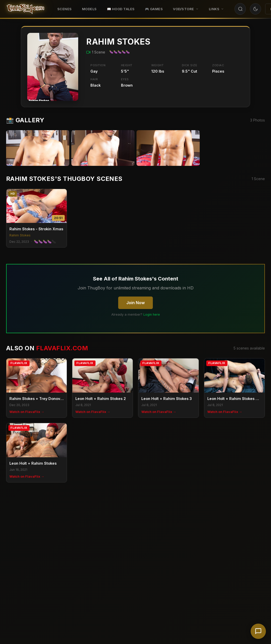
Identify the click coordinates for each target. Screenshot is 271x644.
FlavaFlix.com (62, 348)
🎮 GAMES (154, 9)
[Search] (240, 9)
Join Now (135, 303)
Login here (152, 314)
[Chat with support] (258, 631)
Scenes (65, 9)
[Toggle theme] (255, 9)
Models (89, 9)
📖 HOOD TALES (121, 9)
